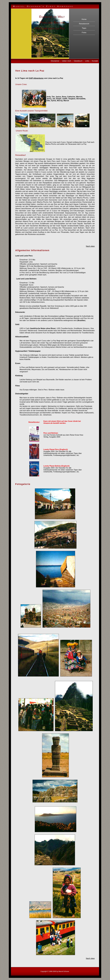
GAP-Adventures (36, 78)
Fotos (84, 33)
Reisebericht (84, 24)
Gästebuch (78, 61)
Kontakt (95, 61)
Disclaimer (55, 61)
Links (87, 61)
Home (84, 19)
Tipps (84, 28)
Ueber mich (67, 61)
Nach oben (90, 246)
